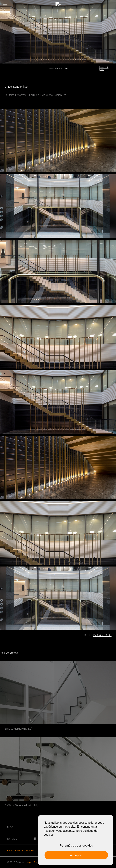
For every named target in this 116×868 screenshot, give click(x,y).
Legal (29, 862)
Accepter (76, 855)
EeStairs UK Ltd (102, 635)
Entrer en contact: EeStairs (21, 851)
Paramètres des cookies (76, 845)
